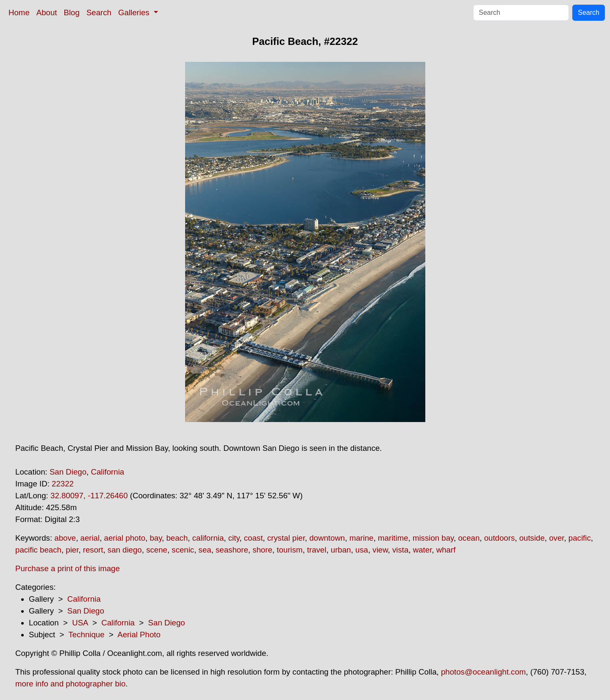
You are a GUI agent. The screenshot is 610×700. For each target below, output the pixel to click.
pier (72, 550)
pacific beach (38, 550)
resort (93, 550)
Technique (87, 635)
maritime (393, 538)
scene (157, 550)
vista (400, 550)
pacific (580, 538)
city (234, 538)
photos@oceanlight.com (483, 672)
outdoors (500, 538)
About (47, 12)
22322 (63, 484)
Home (19, 12)
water (423, 550)
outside (532, 538)
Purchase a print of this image (68, 568)
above (65, 538)
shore (262, 550)
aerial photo (125, 538)
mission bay (433, 538)
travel (317, 550)
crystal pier (286, 538)
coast (254, 538)
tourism (290, 550)
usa (362, 550)
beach (177, 538)
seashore (232, 550)
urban (341, 550)
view (380, 550)
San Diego (68, 472)
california (208, 538)
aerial (90, 538)
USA (80, 623)
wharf (446, 550)
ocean (469, 538)
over (556, 538)
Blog (72, 12)
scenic (183, 550)
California (107, 472)
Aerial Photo (139, 635)
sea (205, 550)
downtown (327, 538)
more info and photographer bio (70, 684)
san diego (125, 550)
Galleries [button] (135, 12)
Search (99, 12)
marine (362, 538)
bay (156, 538)
